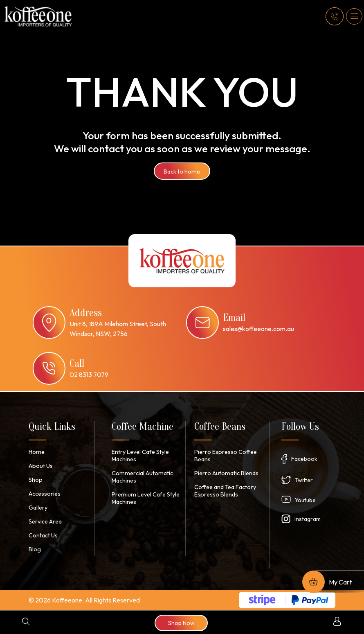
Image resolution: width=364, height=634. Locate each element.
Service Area (45, 521)
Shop (35, 480)
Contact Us (43, 535)
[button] (354, 16)
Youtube (305, 500)
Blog (35, 549)
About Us (40, 466)
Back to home (182, 171)
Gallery (38, 508)
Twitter (304, 480)
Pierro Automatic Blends (226, 473)
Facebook (304, 459)
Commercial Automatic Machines (141, 477)
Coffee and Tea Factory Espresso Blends (225, 491)
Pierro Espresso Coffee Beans (225, 456)
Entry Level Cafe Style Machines (140, 456)
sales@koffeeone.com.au (258, 329)
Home (36, 452)
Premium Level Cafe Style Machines (144, 498)
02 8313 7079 (89, 375)
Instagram (308, 519)
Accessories (45, 494)
